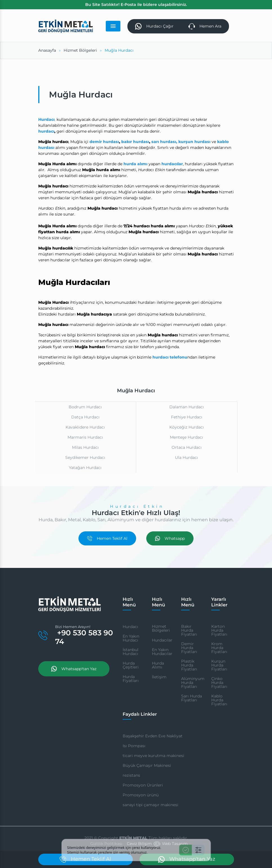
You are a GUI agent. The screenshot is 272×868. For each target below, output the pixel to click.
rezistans (131, 775)
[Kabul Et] (186, 850)
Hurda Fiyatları (131, 679)
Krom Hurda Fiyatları (219, 648)
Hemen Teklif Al (107, 538)
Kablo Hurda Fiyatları (219, 700)
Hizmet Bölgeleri (161, 628)
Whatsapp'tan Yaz (74, 669)
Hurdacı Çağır (154, 26)
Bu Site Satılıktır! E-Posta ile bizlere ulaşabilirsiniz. (136, 4)
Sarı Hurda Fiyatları (192, 698)
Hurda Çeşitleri (131, 665)
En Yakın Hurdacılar (162, 652)
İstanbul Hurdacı (131, 652)
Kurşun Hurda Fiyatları (219, 665)
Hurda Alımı (158, 665)
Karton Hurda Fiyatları (219, 630)
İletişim (159, 677)
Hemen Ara (205, 26)
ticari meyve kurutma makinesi (153, 756)
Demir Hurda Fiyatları (189, 648)
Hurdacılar (162, 640)
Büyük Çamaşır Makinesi (147, 765)
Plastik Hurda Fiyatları (189, 665)
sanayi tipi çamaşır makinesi (150, 805)
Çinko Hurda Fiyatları (219, 683)
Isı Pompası (134, 746)
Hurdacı (130, 627)
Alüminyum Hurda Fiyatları (193, 683)
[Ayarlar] (198, 850)
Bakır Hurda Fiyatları (189, 630)
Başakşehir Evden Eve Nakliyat (153, 736)
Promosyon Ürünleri (143, 785)
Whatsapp (170, 538)
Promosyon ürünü (141, 795)
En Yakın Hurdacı (131, 638)
